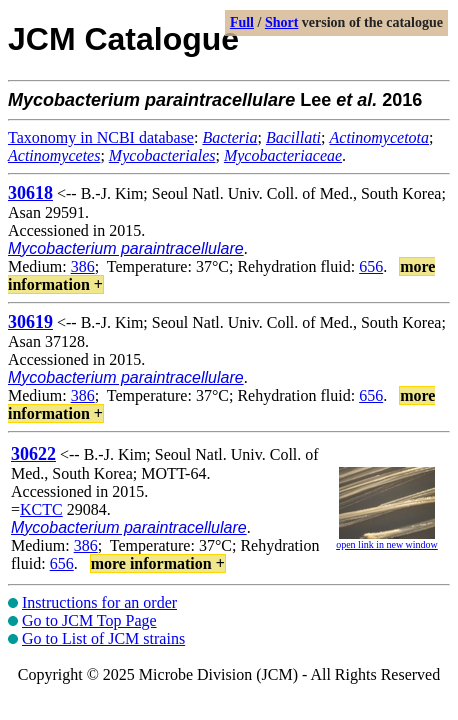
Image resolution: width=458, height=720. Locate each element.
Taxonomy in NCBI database (101, 137)
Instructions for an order (99, 602)
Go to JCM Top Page (89, 620)
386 (83, 266)
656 (371, 266)
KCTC (41, 509)
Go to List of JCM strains (103, 638)
